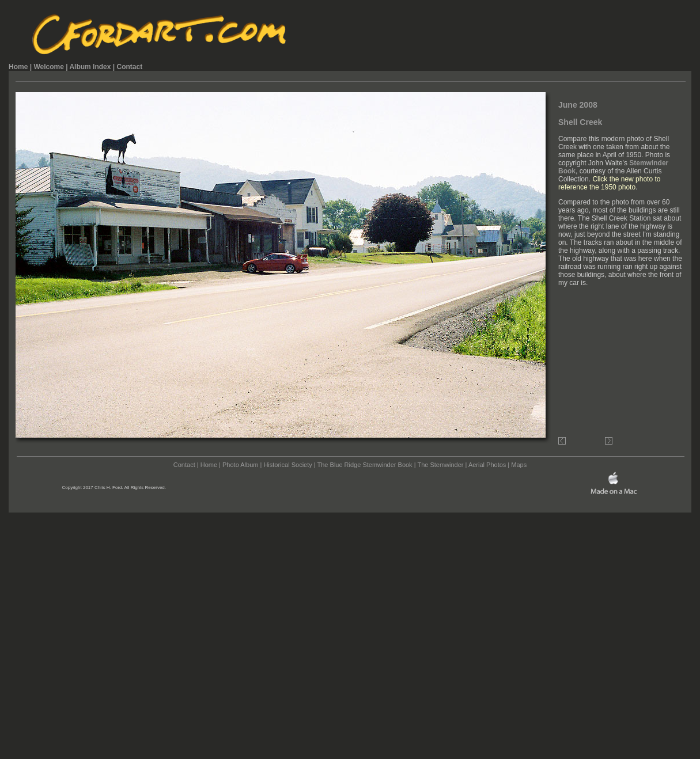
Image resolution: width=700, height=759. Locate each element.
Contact (129, 67)
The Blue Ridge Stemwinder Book (365, 465)
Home (18, 67)
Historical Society (287, 465)
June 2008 (578, 105)
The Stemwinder (440, 465)
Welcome (48, 67)
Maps (519, 465)
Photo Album (240, 465)
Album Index (90, 67)
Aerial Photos (487, 465)
